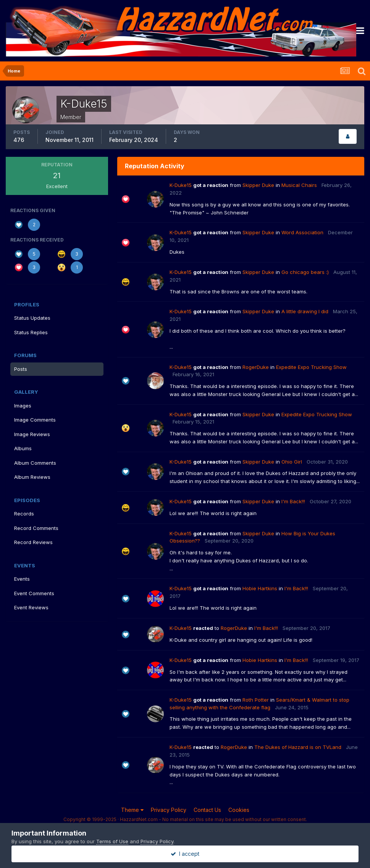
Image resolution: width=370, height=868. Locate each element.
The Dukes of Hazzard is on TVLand (298, 747)
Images (23, 406)
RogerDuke (256, 367)
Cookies (239, 810)
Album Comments (35, 463)
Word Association (302, 232)
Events (22, 579)
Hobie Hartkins (260, 588)
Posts (21, 369)
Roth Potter (256, 700)
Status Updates (32, 318)
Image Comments (35, 420)
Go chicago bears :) (305, 272)
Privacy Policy (169, 810)
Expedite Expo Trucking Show (311, 367)
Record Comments (36, 528)
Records (24, 514)
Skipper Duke (258, 185)
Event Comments (34, 593)
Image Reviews (32, 434)
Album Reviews (32, 477)
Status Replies (31, 332)
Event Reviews (31, 607)
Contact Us (207, 810)
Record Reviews (33, 542)
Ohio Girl (292, 462)
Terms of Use (112, 841)
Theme (132, 810)
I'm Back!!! (293, 501)
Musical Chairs (299, 185)
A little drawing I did (305, 311)
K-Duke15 (181, 185)
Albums (23, 448)
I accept (185, 854)
